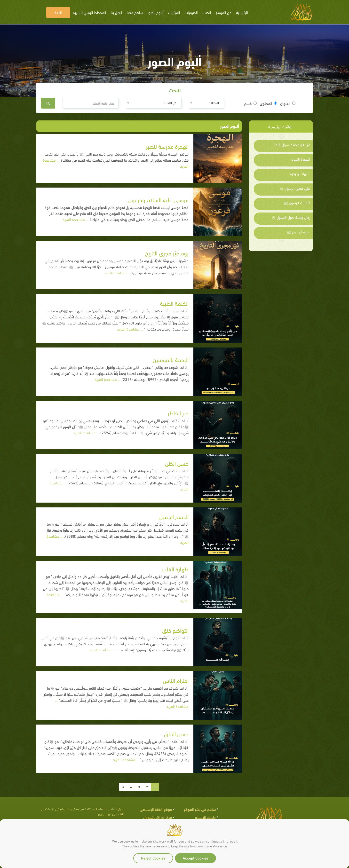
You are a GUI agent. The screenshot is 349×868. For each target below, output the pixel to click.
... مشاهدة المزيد (76, 219)
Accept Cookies (195, 858)
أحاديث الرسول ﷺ (297, 203)
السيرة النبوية (300, 159)
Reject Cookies (153, 858)
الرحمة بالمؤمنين (171, 359)
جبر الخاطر (178, 413)
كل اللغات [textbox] (170, 103)
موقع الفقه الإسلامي (156, 809)
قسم (250, 103)
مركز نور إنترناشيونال (158, 817)
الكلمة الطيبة (174, 303)
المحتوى (268, 103)
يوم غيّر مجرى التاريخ (167, 253)
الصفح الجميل (174, 516)
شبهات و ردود (300, 174)
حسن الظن (177, 463)
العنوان (288, 103)
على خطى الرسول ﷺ (295, 188)
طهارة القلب (175, 569)
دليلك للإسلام (205, 817)
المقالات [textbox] (213, 103)
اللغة (58, 12)
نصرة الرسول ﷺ (299, 232)
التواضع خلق (175, 630)
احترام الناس (176, 680)
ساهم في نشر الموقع (200, 809)
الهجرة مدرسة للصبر (167, 146)
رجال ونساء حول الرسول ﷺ (291, 217)
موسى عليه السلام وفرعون (158, 199)
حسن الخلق (176, 733)
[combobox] (206, 103)
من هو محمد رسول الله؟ (292, 144)
